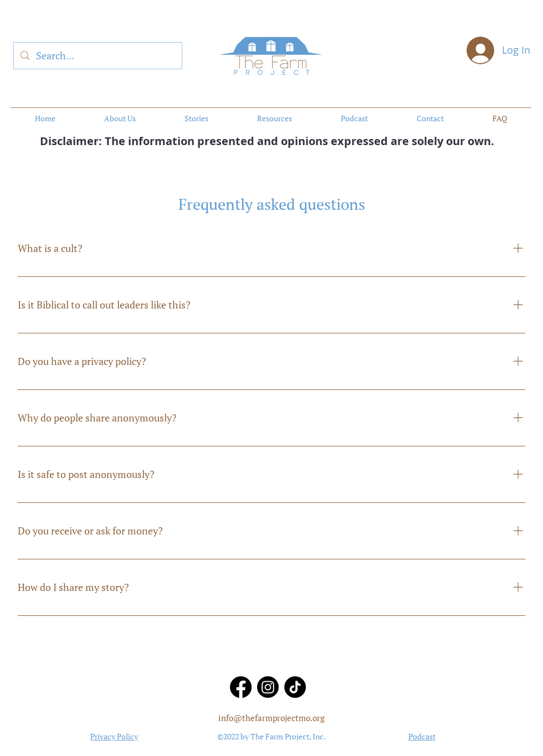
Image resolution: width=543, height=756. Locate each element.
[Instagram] (268, 687)
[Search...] (97, 56)
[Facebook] (241, 687)
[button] (275, 119)
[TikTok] (295, 687)
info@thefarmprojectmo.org (271, 718)
